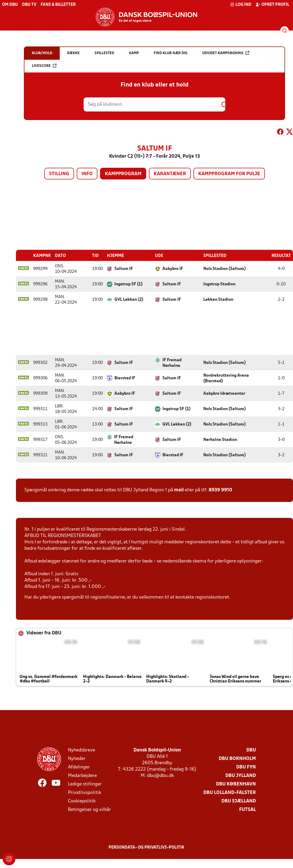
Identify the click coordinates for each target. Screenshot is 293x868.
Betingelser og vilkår (89, 809)
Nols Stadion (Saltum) (225, 269)
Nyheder (77, 759)
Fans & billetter (58, 5)
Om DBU (10, 5)
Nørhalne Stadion (220, 440)
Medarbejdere (82, 775)
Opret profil (272, 5)
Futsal (247, 809)
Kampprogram (123, 174)
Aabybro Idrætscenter (224, 393)
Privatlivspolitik (85, 792)
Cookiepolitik (82, 801)
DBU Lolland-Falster (230, 792)
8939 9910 (220, 490)
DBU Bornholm (237, 759)
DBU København (236, 784)
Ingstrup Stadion (219, 284)
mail (179, 490)
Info (87, 174)
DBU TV (29, 5)
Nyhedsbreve (81, 750)
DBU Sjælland (239, 801)
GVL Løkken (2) (129, 299)
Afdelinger (79, 767)
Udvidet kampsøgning (226, 53)
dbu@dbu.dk (160, 775)
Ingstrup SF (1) (128, 284)
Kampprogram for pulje (229, 174)
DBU (251, 750)
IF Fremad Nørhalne (172, 363)
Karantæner (170, 174)
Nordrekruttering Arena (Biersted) (226, 378)
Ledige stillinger (85, 784)
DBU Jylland (241, 775)
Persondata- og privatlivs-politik (146, 847)
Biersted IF (125, 378)
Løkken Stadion (218, 299)
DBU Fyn (246, 767)
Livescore (44, 66)
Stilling (59, 174)
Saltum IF (124, 269)
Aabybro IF (173, 269)
